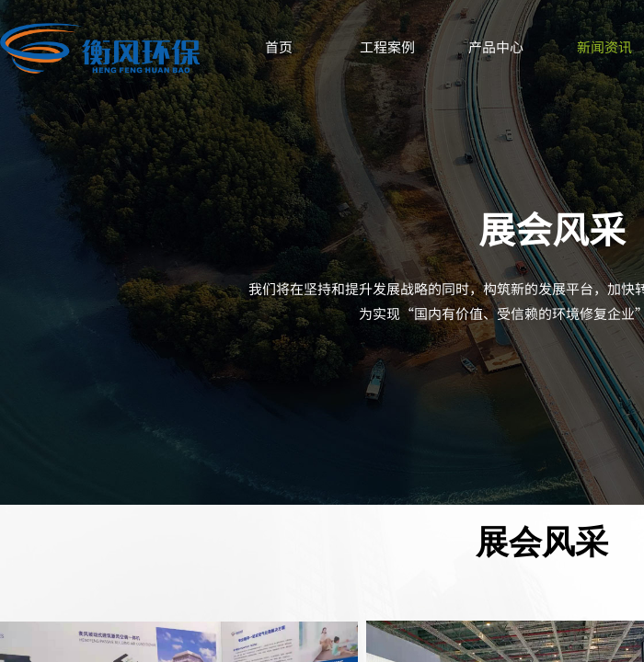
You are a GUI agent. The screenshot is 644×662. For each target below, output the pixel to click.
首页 (279, 46)
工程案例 (387, 46)
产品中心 (496, 46)
